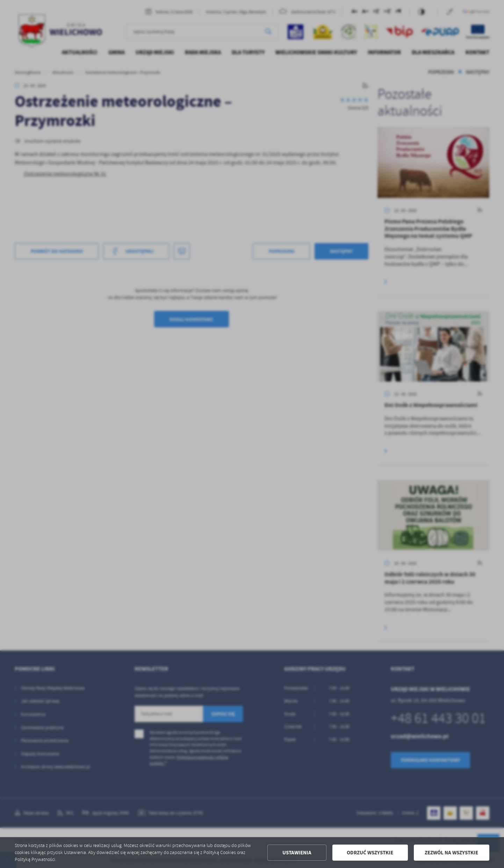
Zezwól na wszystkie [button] (451, 853)
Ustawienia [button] (297, 853)
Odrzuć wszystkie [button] (370, 853)
